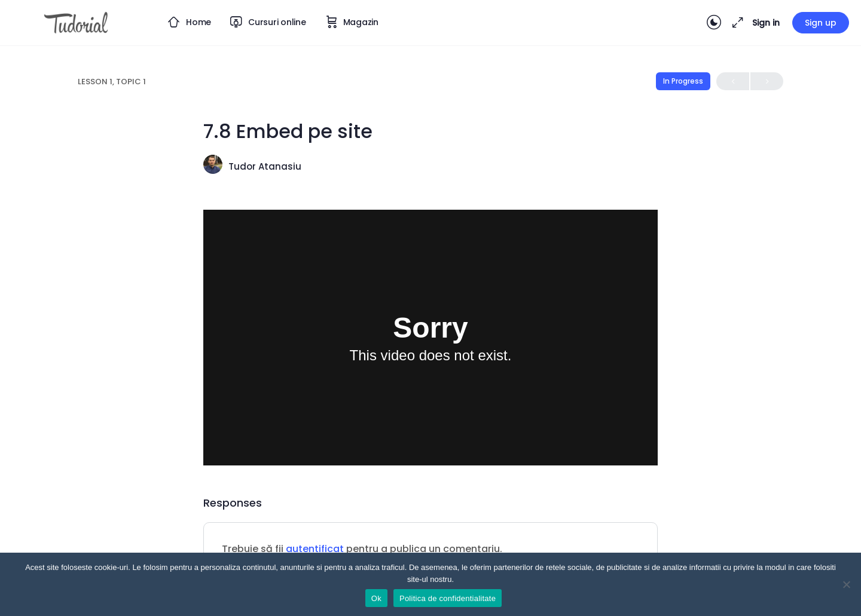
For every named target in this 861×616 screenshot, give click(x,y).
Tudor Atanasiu (265, 166)
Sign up (821, 23)
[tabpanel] (430, 338)
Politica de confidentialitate (448, 598)
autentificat (315, 549)
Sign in (766, 23)
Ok (376, 598)
